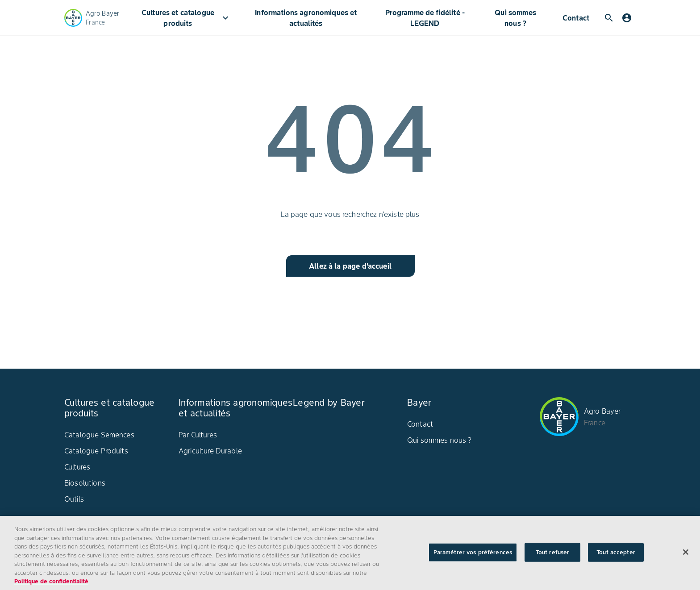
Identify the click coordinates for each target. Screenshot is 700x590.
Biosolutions (85, 483)
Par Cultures (198, 435)
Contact (576, 18)
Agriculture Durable (210, 451)
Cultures (77, 467)
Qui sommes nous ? (515, 18)
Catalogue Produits (96, 451)
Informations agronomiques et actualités (306, 18)
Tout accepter (616, 558)
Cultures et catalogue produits (186, 18)
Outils (74, 499)
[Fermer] (686, 558)
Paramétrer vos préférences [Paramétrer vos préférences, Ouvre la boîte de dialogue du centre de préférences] (473, 558)
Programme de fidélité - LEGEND (425, 18)
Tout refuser (553, 558)
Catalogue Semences (99, 435)
